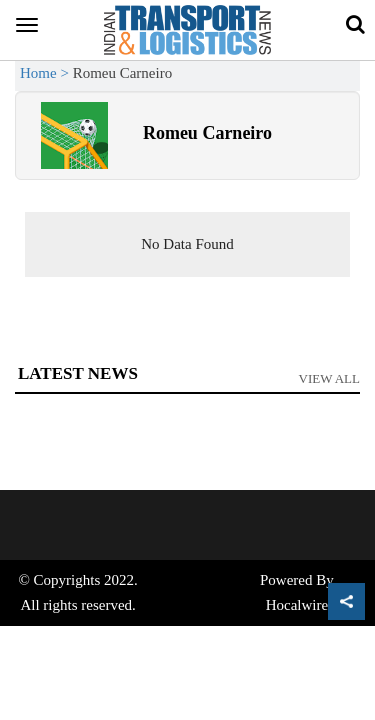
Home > (46, 73)
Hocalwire (297, 605)
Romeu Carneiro (207, 133)
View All (330, 378)
